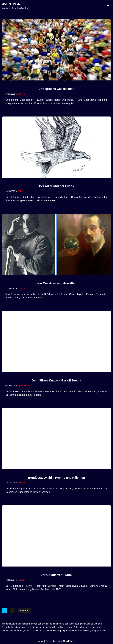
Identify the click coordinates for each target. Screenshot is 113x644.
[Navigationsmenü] (108, 6)
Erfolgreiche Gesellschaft (56, 89)
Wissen (21, 94)
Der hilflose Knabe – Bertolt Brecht (56, 380)
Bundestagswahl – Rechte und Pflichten (56, 478)
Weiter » (24, 611)
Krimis (21, 580)
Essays (21, 288)
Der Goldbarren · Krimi (56, 575)
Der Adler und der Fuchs (56, 186)
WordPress (69, 641)
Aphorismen (24, 386)
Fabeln (21, 191)
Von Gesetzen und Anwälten (56, 283)
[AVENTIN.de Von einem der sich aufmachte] (15, 6)
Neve (41, 641)
